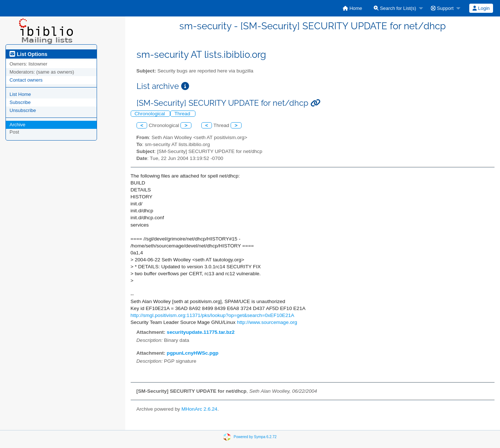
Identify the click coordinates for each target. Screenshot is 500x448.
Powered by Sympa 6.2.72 (255, 436)
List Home (20, 94)
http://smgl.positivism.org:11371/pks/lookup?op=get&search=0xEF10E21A (212, 315)
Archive (17, 125)
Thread (183, 114)
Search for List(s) (395, 8)
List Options (28, 54)
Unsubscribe (23, 110)
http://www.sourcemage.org (267, 322)
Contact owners (26, 80)
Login (481, 8)
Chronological (151, 114)
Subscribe (20, 102)
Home (352, 8)
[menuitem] (352, 8)
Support (442, 8)
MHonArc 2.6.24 (199, 409)
